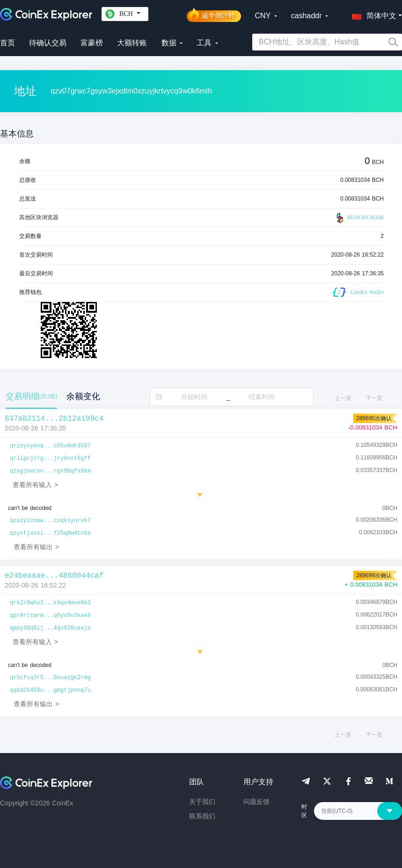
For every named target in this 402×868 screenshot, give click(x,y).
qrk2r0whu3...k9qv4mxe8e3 (50, 603)
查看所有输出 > (36, 547)
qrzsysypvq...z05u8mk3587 (50, 446)
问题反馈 (256, 802)
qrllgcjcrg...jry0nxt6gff (50, 459)
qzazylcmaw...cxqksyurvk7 (50, 521)
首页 (7, 43)
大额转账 (132, 43)
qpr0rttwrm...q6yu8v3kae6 (50, 616)
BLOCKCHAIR (359, 218)
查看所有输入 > (35, 485)
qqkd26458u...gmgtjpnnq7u (50, 690)
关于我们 (202, 802)
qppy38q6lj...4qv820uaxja (50, 628)
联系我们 (202, 816)
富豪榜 (92, 43)
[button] (372, 14)
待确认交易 (48, 43)
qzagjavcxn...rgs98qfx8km (50, 471)
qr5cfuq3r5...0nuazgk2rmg (50, 678)
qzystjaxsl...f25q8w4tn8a (50, 533)
